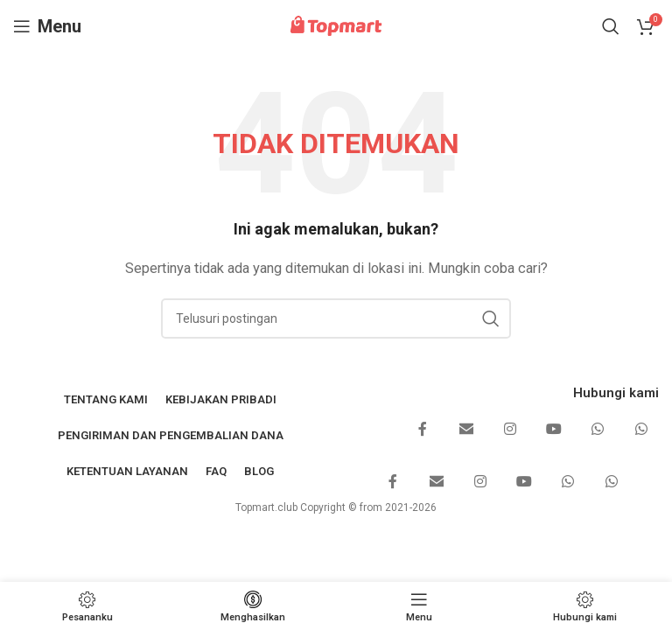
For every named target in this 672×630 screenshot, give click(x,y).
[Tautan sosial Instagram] (510, 430)
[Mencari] (611, 26)
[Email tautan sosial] (466, 430)
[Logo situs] (336, 25)
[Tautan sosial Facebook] (423, 430)
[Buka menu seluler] (47, 26)
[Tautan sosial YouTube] (554, 430)
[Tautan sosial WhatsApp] (598, 430)
